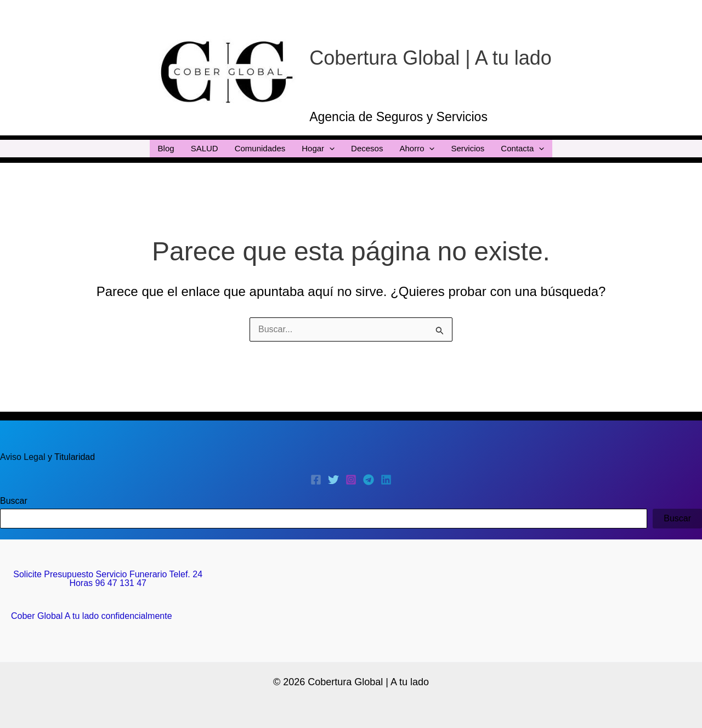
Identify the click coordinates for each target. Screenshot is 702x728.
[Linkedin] (386, 480)
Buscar (14, 501)
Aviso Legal (24, 457)
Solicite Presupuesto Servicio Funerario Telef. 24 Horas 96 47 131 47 (108, 579)
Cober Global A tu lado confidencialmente (92, 616)
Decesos (367, 148)
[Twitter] (333, 480)
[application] (329, 149)
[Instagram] (351, 480)
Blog (166, 148)
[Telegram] (369, 480)
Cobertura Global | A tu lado (431, 58)
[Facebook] (316, 480)
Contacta (522, 149)
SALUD (205, 148)
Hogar (318, 149)
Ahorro (417, 149)
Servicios (468, 148)
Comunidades (260, 148)
